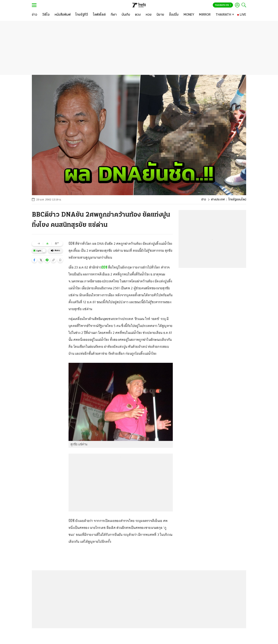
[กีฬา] (114, 15)
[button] (34, 260)
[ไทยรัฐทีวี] (82, 15)
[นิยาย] (160, 15)
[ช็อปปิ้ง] (174, 15)
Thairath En (223, 5)
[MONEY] (189, 15)
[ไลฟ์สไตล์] (99, 15)
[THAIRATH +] (225, 15)
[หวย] (149, 15)
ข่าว (204, 200)
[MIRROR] (205, 15)
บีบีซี (104, 267)
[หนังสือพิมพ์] (63, 15)
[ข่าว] (35, 15)
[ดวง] (138, 15)
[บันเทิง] (126, 15)
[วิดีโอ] (46, 15)
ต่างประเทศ (218, 200)
